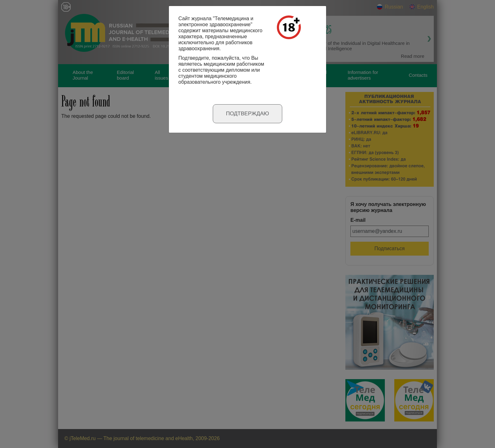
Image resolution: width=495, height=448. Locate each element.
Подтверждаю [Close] (248, 114)
